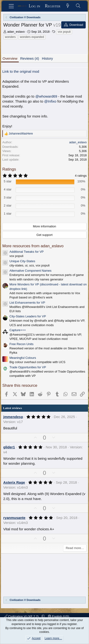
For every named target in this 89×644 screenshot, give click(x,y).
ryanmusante (14, 518)
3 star (8, 197)
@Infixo (50, 101)
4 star (8, 189)
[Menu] (11, 6)
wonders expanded (32, 37)
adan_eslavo (16, 32)
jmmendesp (13, 417)
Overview (10, 58)
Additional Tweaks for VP (27, 252)
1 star (8, 214)
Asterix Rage (14, 482)
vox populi (64, 32)
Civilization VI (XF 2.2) (22, 616)
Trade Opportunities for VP (28, 367)
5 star (8, 181)
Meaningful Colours (23, 358)
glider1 (9, 447)
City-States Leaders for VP (28, 316)
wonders (10, 37)
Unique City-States (22, 261)
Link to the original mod (21, 71)
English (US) (59, 616)
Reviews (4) (30, 58)
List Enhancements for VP (27, 303)
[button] (43, 616)
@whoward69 (46, 96)
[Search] (78, 6)
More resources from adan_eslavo (33, 246)
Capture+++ (18, 330)
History (47, 58)
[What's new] (68, 6)
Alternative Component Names (30, 271)
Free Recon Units (21, 344)
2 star (8, 205)
